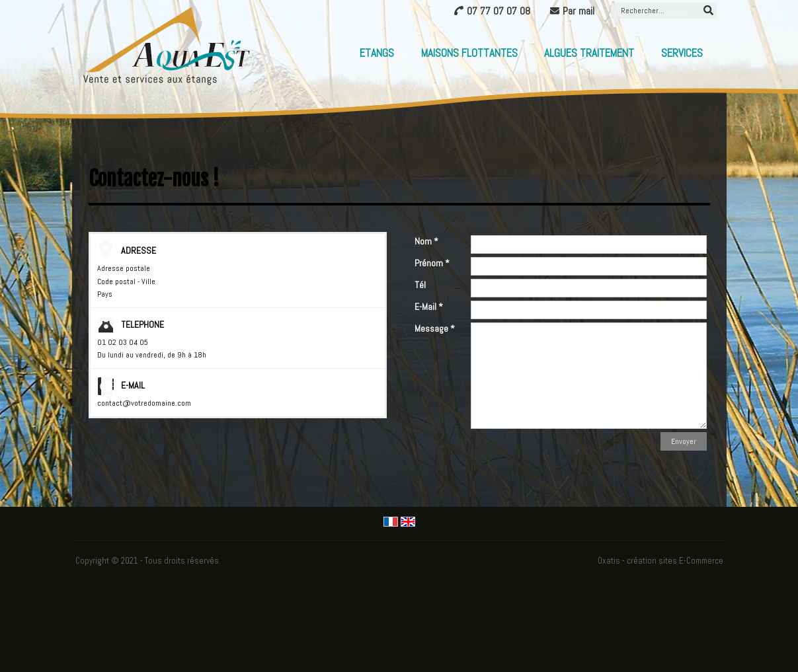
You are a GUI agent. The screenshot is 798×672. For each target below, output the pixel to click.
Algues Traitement (589, 53)
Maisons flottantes (469, 53)
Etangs (377, 53)
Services (682, 53)
